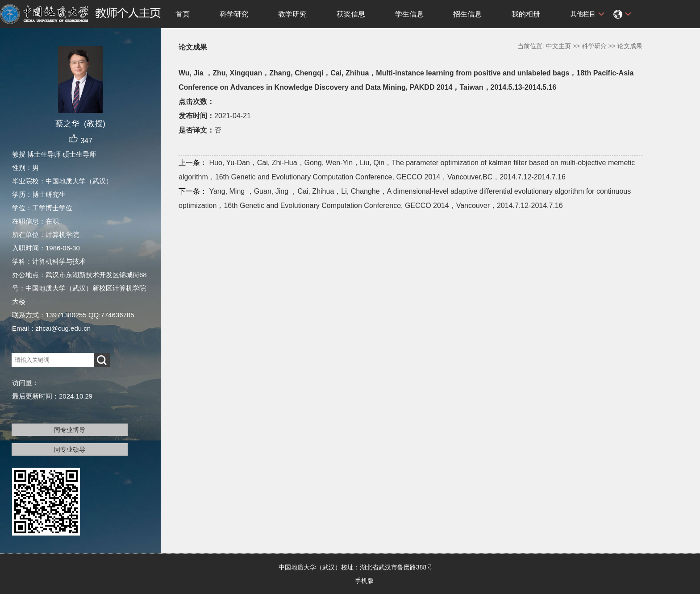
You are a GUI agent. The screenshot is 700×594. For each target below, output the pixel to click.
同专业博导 (70, 430)
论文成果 (630, 46)
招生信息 (467, 14)
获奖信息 (351, 14)
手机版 (364, 581)
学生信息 (409, 14)
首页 (183, 14)
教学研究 (292, 14)
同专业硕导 (70, 449)
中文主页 (558, 46)
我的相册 (526, 14)
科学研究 (234, 14)
